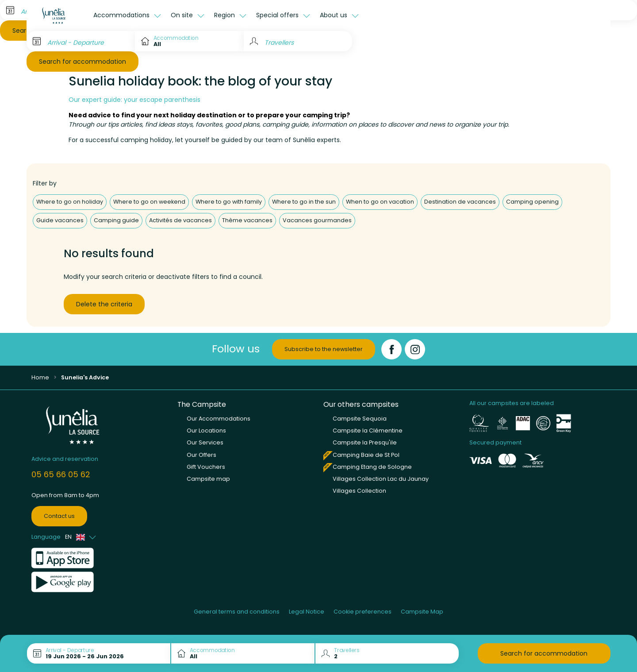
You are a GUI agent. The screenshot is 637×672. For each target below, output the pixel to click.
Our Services (205, 442)
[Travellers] (298, 41)
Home (40, 377)
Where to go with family (229, 202)
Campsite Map (422, 612)
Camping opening (532, 202)
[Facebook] (391, 349)
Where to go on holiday (70, 202)
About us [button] (334, 15)
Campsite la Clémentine (368, 431)
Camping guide (116, 220)
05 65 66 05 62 (61, 474)
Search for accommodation (83, 62)
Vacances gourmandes (317, 220)
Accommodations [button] (122, 15)
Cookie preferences (363, 612)
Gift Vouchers (206, 467)
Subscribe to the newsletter (324, 349)
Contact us (59, 516)
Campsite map (208, 479)
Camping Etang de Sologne (372, 467)
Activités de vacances (180, 220)
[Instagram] (415, 349)
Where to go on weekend (149, 202)
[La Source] (58, 15)
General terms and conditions (237, 612)
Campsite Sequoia (360, 419)
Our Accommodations (219, 419)
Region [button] (225, 15)
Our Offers (201, 455)
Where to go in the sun (304, 202)
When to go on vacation (380, 202)
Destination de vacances (460, 202)
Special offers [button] (278, 15)
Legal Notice (307, 612)
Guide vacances (60, 220)
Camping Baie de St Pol (366, 455)
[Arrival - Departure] (81, 41)
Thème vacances (247, 220)
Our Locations (206, 431)
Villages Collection (359, 491)
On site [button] (183, 15)
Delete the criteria (104, 304)
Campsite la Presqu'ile (365, 442)
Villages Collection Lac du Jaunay (381, 479)
